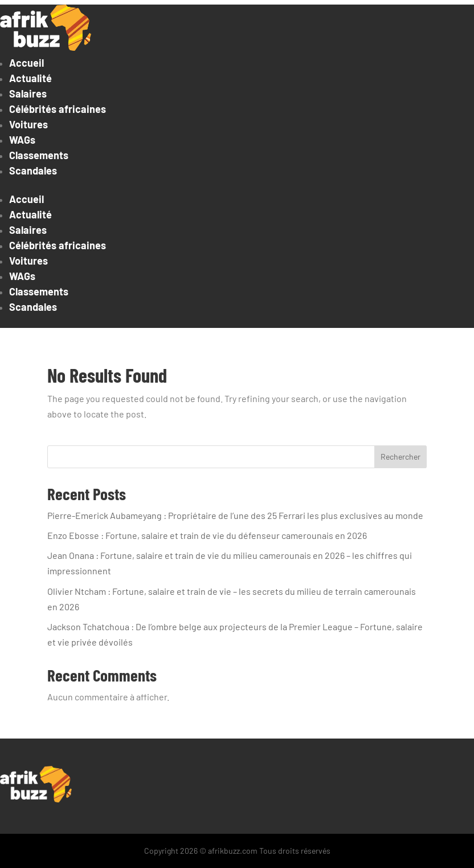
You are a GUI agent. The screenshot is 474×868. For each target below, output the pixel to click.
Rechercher (401, 457)
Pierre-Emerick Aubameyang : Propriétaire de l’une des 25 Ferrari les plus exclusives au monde (235, 515)
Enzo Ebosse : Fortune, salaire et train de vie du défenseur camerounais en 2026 (207, 535)
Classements (39, 155)
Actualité (30, 78)
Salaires (28, 94)
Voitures (28, 124)
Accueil (26, 63)
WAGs (22, 140)
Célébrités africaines (58, 109)
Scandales (33, 171)
